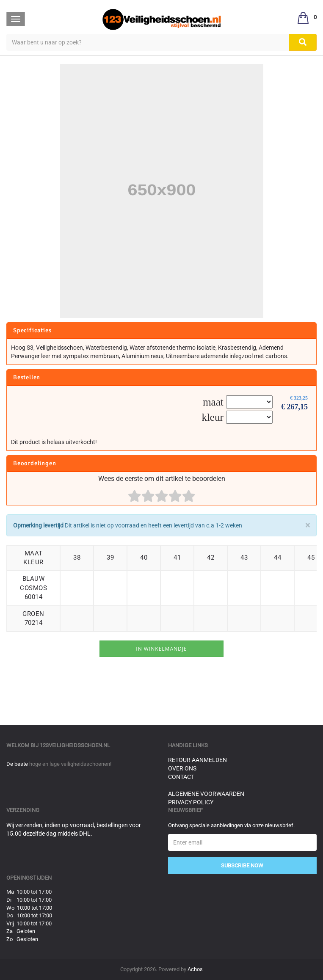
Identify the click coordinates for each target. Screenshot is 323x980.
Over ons (182, 768)
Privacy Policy (191, 802)
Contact (181, 777)
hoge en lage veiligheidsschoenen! (70, 764)
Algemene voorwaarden (206, 794)
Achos (195, 969)
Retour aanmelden (197, 760)
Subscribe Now (242, 865)
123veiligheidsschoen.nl (75, 745)
